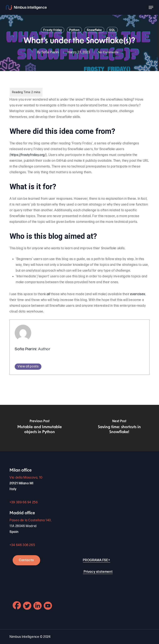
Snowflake (94, 30)
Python (74, 30)
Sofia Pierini (50, 52)
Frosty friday (53, 30)
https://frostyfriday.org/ (28, 155)
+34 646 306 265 (22, 545)
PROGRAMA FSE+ (96, 560)
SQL (112, 30)
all (49, 294)
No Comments (108, 52)
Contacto (26, 560)
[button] (151, 7)
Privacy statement (98, 572)
